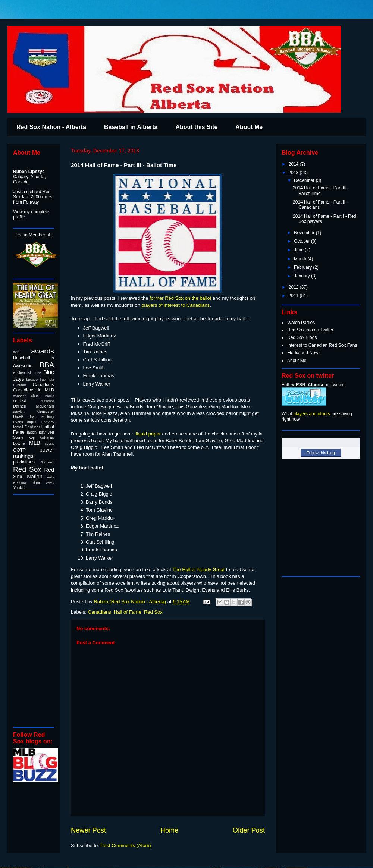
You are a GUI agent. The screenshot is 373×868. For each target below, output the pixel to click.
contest (20, 401)
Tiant (36, 483)
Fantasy (48, 422)
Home (170, 830)
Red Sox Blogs (302, 337)
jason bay (36, 432)
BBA (47, 365)
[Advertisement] (35, 610)
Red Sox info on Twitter (310, 330)
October (303, 241)
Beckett (19, 373)
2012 (294, 287)
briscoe (32, 379)
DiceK (18, 416)
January (303, 276)
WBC (50, 483)
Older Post (249, 830)
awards (43, 351)
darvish (19, 411)
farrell (18, 427)
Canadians (100, 612)
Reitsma (20, 483)
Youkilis (20, 488)
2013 (294, 173)
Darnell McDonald (34, 406)
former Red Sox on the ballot (180, 298)
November (305, 233)
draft (33, 416)
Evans (18, 422)
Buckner (20, 385)
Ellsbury (48, 417)
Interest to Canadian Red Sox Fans (322, 345)
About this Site (196, 127)
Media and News (304, 353)
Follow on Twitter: (313, 385)
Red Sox (153, 612)
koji (32, 437)
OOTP (19, 450)
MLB (35, 443)
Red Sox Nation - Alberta (51, 127)
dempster (46, 411)
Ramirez (47, 462)
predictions (24, 462)
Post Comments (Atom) (126, 845)
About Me (249, 127)
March (301, 259)
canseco (20, 396)
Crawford (47, 401)
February (303, 267)
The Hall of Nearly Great (198, 570)
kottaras (47, 437)
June (299, 250)
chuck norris (43, 396)
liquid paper (148, 434)
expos (32, 422)
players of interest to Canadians (175, 305)
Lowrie (19, 443)
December (305, 180)
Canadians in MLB (34, 390)
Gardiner (32, 427)
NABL (49, 444)
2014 (294, 164)
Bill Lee (34, 373)
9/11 (17, 352)
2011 (294, 296)
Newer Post (88, 830)
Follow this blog (321, 453)
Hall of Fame (128, 612)
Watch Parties (301, 323)
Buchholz (47, 379)
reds (51, 477)
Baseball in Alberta (131, 127)
